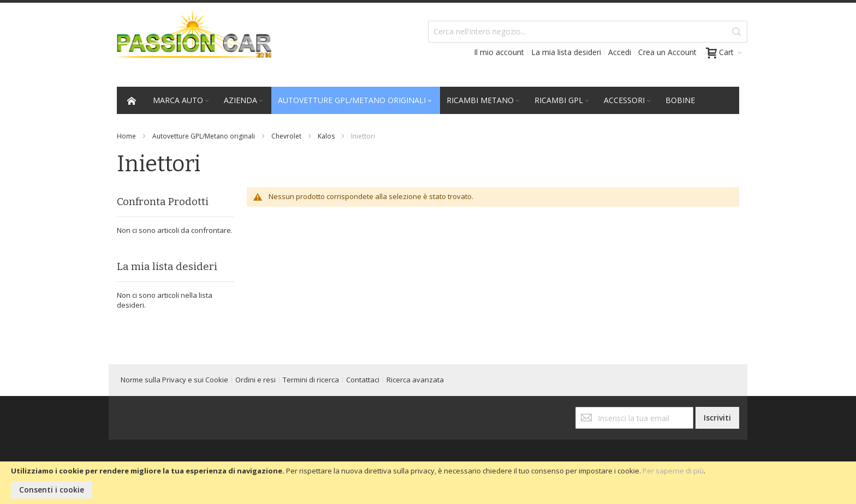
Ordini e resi (255, 380)
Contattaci (363, 380)
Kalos (326, 136)
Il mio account (499, 52)
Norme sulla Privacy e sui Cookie (174, 380)
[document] (428, 483)
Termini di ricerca (311, 380)
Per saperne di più (673, 471)
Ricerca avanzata (415, 380)
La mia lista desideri (566, 52)
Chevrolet (286, 136)
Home (126, 136)
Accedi (620, 52)
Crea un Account (667, 52)
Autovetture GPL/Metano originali (204, 136)
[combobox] (588, 32)
